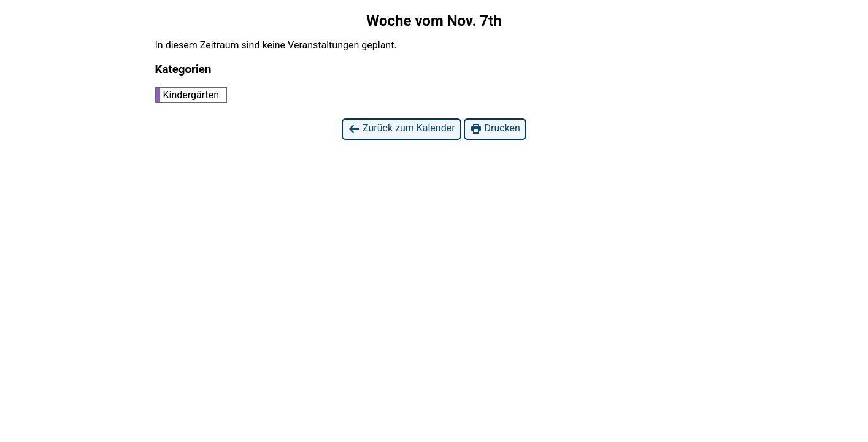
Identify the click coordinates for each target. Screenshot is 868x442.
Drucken (495, 129)
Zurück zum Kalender (401, 129)
